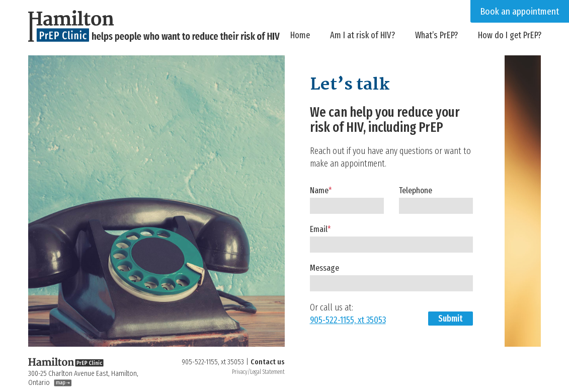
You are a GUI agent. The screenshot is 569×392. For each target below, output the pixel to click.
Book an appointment (520, 11)
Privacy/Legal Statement (258, 372)
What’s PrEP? (436, 35)
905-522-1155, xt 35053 (348, 320)
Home (300, 35)
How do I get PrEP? (510, 35)
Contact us (268, 362)
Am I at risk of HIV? (362, 35)
